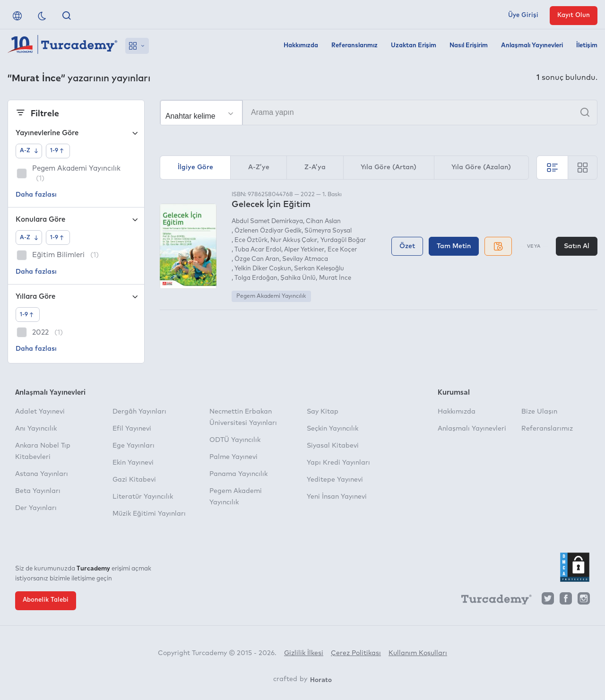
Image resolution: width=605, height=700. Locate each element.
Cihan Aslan (323, 221)
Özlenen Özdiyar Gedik (268, 231)
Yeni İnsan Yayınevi (337, 497)
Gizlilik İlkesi (304, 653)
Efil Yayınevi (132, 429)
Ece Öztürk (251, 240)
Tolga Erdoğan (256, 278)
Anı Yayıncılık (36, 429)
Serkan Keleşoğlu (319, 269)
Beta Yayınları (38, 491)
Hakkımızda (301, 46)
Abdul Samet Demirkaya (267, 221)
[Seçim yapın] (201, 113)
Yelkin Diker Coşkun (263, 269)
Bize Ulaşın (539, 412)
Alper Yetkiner (304, 250)
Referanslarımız (354, 46)
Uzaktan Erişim (414, 46)
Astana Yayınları (42, 474)
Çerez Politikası (356, 653)
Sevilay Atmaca (305, 259)
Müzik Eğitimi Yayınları (149, 514)
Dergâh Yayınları (139, 412)
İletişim (587, 46)
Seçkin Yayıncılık (333, 429)
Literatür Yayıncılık (143, 497)
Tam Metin (454, 246)
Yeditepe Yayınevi (335, 480)
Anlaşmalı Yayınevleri (532, 46)
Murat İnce (335, 278)
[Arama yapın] (379, 112)
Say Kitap (323, 412)
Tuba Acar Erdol (258, 250)
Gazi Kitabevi (134, 480)
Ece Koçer (342, 250)
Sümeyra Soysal (328, 231)
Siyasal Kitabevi (333, 446)
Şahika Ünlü (298, 278)
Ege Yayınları (134, 446)
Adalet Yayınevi (40, 412)
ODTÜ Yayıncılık (235, 440)
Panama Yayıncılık (238, 474)
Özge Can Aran (257, 259)
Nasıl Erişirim (469, 46)
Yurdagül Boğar (343, 240)
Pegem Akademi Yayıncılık (271, 296)
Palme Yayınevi (233, 457)
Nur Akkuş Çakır (294, 240)
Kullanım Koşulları (418, 653)
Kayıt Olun (574, 15)
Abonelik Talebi (46, 600)
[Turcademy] (492, 601)
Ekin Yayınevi (133, 463)
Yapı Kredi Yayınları (338, 463)
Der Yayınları (36, 508)
